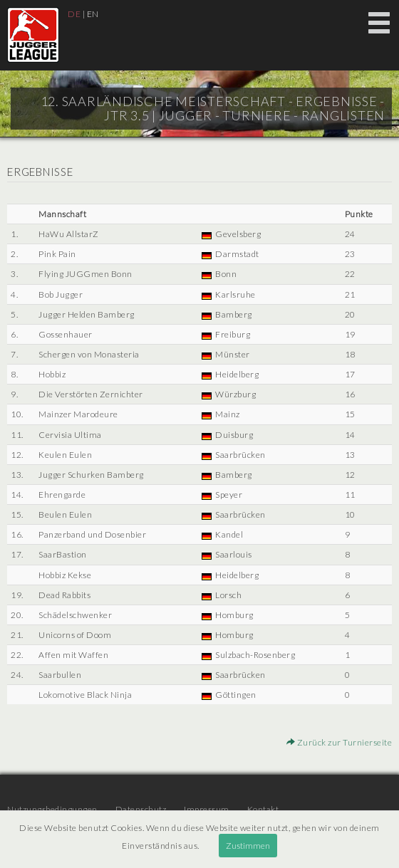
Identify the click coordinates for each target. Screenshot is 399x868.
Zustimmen (248, 846)
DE (74, 14)
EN (93, 14)
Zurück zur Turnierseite (340, 742)
